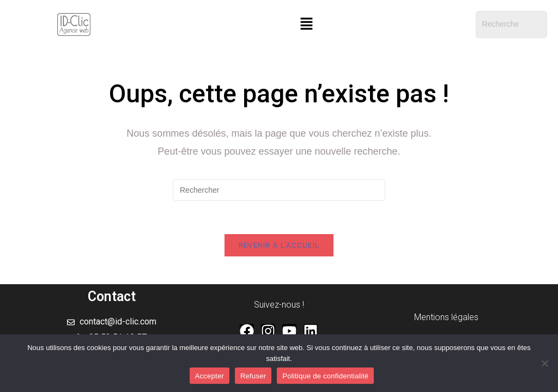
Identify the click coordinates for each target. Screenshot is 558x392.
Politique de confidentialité (325, 376)
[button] (306, 24)
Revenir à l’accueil (279, 245)
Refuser (253, 376)
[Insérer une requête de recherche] (279, 190)
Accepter (210, 376)
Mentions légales (446, 317)
